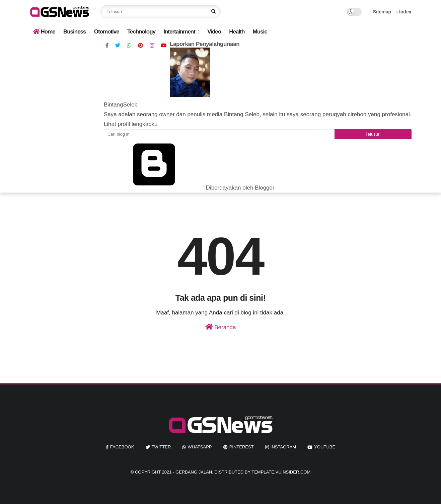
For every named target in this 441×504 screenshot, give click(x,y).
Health (237, 32)
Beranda (221, 327)
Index (404, 12)
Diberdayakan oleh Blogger (189, 188)
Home (44, 32)
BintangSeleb (121, 105)
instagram (283, 447)
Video (214, 32)
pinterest (242, 447)
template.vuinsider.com (281, 472)
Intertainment (179, 32)
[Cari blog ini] (219, 134)
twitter (161, 447)
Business (75, 32)
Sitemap (381, 12)
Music (260, 32)
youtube (325, 447)
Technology (141, 32)
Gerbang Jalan (194, 472)
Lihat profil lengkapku (131, 124)
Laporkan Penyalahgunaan (205, 44)
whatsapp (200, 447)
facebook (122, 447)
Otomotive (107, 32)
